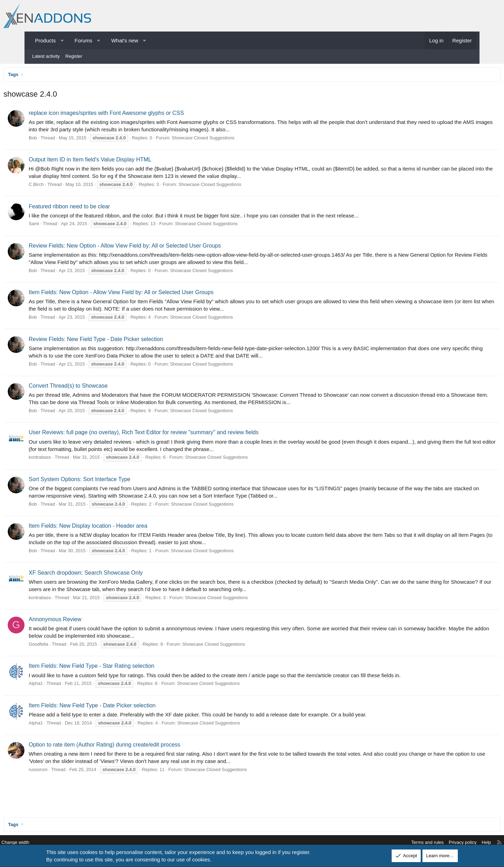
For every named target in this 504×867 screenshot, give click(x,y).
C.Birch (62, 186)
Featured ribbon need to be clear (96, 208)
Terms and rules (398, 843)
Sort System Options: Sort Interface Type (106, 481)
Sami (60, 225)
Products (45, 40)
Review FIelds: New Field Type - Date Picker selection (122, 341)
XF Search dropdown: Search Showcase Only (112, 574)
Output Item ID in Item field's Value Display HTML (116, 161)
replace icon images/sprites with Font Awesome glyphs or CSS (132, 115)
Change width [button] (45, 843)
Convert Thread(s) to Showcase (94, 387)
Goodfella (65, 646)
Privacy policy (433, 843)
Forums (83, 40)
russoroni (64, 771)
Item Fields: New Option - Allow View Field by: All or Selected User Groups (147, 294)
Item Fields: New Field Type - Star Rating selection (118, 668)
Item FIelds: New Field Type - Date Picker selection (118, 707)
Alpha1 (62, 685)
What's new (125, 40)
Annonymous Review (81, 621)
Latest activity (46, 56)
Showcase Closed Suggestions (229, 140)
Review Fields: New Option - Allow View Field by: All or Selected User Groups (151, 247)
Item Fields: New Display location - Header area (114, 528)
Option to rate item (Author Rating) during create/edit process (131, 746)
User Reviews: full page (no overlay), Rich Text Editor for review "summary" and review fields (170, 434)
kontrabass (66, 459)
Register (74, 56)
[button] (62, 40)
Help (457, 843)
